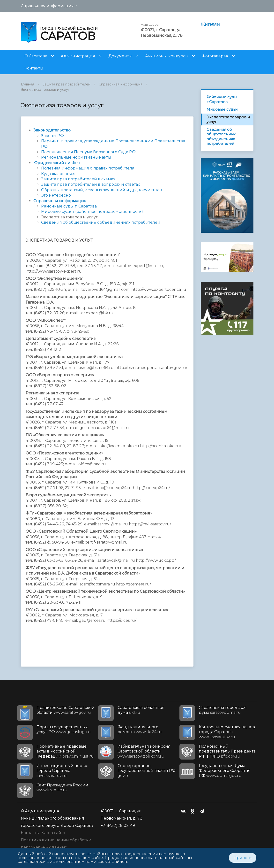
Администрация (78, 56)
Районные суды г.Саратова (222, 99)
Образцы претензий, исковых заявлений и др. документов (102, 190)
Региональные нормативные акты (76, 157)
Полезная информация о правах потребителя (88, 168)
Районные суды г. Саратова (69, 206)
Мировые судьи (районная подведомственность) (92, 211)
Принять (243, 858)
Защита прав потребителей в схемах (78, 179)
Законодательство (52, 130)
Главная (27, 84)
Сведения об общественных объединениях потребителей (221, 137)
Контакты (34, 68)
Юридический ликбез (56, 163)
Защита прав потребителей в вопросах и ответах (90, 184)
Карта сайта (53, 833)
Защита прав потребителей (66, 84)
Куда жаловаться (58, 174)
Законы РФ (52, 136)
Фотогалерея (215, 56)
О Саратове (36, 56)
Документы (120, 56)
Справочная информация (47, 6)
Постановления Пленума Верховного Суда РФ (88, 152)
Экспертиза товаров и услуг (45, 90)
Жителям (210, 24)
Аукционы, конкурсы (167, 56)
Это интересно (56, 195)
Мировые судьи (222, 109)
